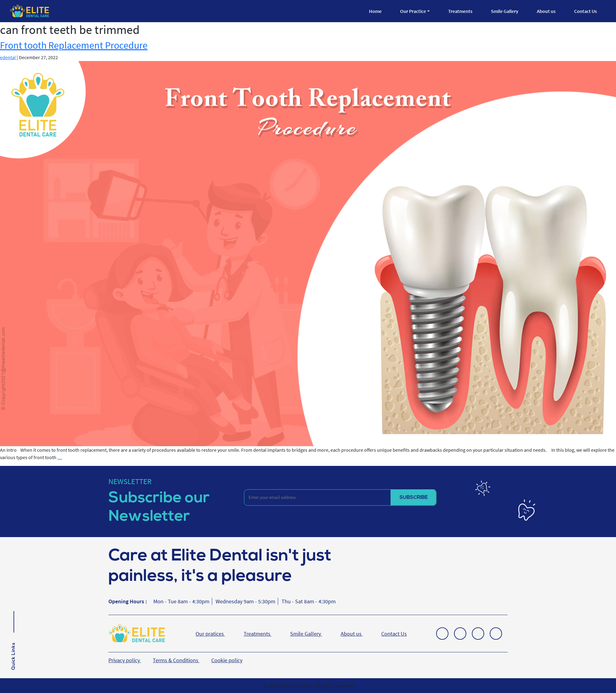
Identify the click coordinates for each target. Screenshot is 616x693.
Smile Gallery (505, 11)
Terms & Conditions (176, 660)
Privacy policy (125, 660)
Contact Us (586, 11)
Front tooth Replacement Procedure (74, 45)
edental (8, 57)
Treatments (460, 11)
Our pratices (210, 634)
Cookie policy (227, 660)
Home (375, 11)
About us (546, 11)
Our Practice (413, 11)
